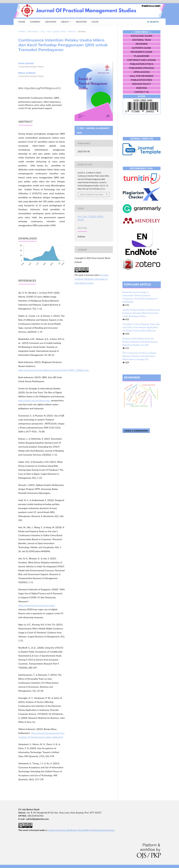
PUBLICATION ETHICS (142, 64)
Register (81, 22)
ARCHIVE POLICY (142, 84)
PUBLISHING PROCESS (142, 68)
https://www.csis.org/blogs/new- (34, 400)
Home (22, 22)
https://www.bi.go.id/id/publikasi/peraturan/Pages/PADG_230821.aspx (53, 370)
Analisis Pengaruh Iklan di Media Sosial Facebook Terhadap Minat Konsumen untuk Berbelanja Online (141, 313)
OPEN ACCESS (141, 72)
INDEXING (142, 88)
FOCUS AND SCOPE (142, 36)
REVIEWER (142, 44)
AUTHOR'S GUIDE (142, 48)
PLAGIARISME (142, 56)
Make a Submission (136, 431)
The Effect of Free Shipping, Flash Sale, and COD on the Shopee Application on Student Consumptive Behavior (141, 327)
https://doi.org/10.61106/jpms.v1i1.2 (42, 88)
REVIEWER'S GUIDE (142, 52)
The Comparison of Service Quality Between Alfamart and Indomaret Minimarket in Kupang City (139, 356)
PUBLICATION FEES (142, 80)
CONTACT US (142, 92)
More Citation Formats (92, 194)
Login (95, 22)
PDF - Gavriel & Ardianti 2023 (93, 130)
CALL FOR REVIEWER (142, 76)
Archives (51, 22)
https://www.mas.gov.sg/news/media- (37, 605)
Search (153, 22)
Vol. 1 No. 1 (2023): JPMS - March (58, 31)
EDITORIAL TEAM (142, 40)
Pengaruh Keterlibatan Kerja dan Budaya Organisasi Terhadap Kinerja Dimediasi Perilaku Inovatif (140, 342)
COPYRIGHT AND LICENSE (142, 60)
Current (35, 22)
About (65, 22)
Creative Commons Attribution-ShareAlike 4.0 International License (92, 279)
